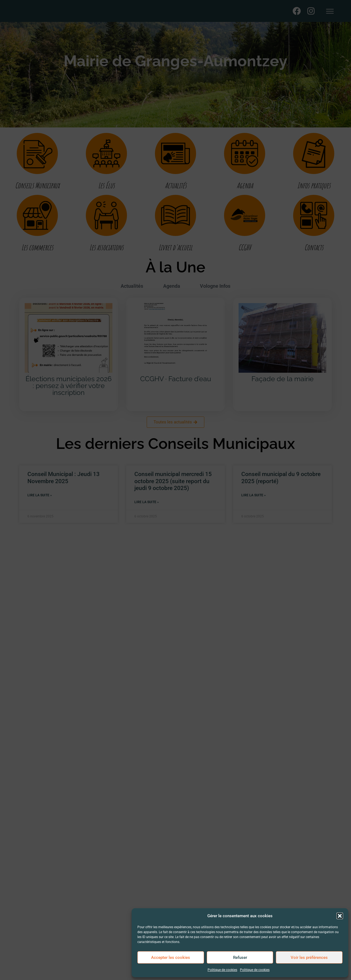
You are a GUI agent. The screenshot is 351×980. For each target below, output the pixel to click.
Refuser (240, 958)
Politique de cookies (222, 970)
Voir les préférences (309, 958)
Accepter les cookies (171, 958)
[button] (340, 913)
